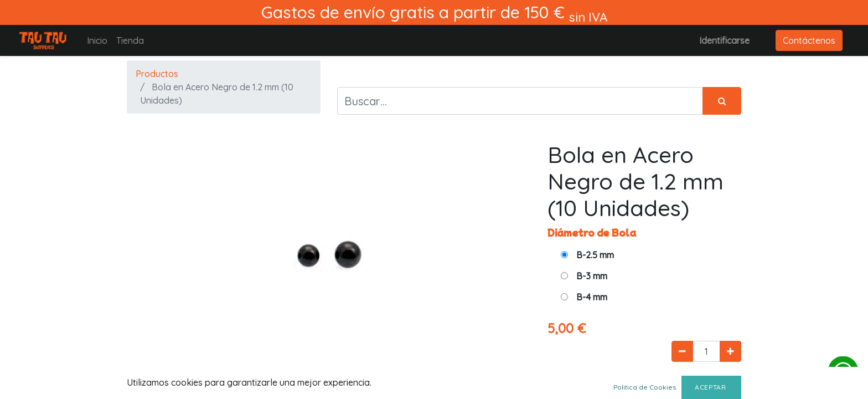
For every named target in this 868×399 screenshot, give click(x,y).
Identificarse (724, 40)
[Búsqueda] (722, 101)
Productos (157, 74)
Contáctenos (809, 40)
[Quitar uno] (682, 351)
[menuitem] (97, 40)
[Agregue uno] (730, 351)
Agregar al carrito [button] (610, 384)
